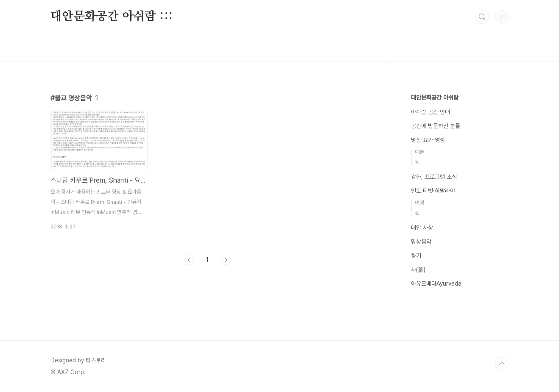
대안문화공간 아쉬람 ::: (112, 17)
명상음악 (421, 242)
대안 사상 (422, 228)
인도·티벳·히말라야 (433, 191)
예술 (419, 152)
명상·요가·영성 (428, 140)
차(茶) (418, 270)
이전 (189, 260)
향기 (416, 256)
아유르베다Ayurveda (436, 284)
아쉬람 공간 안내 (430, 112)
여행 (419, 203)
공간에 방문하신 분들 (436, 126)
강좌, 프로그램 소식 (434, 177)
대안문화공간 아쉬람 (435, 97)
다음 (226, 260)
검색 (482, 17)
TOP (502, 364)
